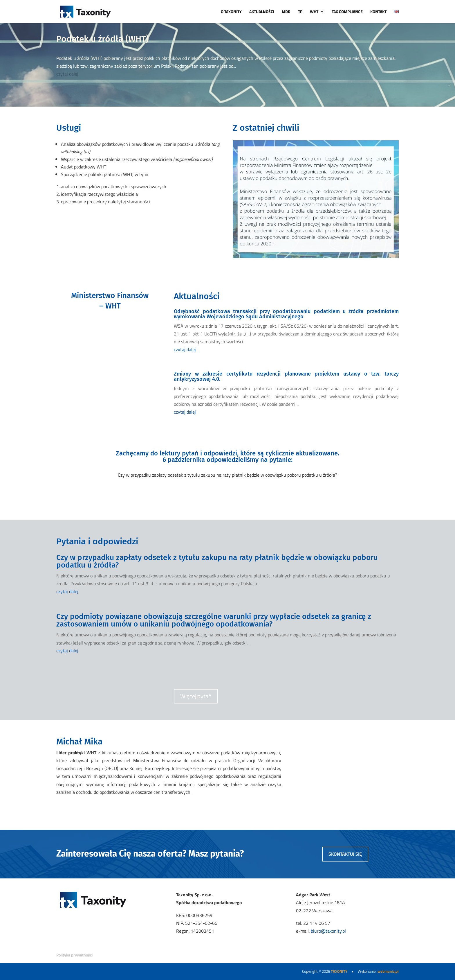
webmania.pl (388, 971)
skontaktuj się (345, 854)
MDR (286, 12)
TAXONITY (339, 971)
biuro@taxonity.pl (328, 931)
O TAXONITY (231, 12)
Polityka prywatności (74, 955)
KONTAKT (378, 12)
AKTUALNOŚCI (262, 12)
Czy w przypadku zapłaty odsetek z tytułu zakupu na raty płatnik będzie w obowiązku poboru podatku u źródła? (217, 561)
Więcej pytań (196, 696)
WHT (314, 12)
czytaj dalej (67, 74)
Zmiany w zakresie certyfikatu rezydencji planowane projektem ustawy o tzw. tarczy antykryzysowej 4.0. (286, 376)
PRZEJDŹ (110, 332)
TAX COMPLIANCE (347, 12)
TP (300, 12)
